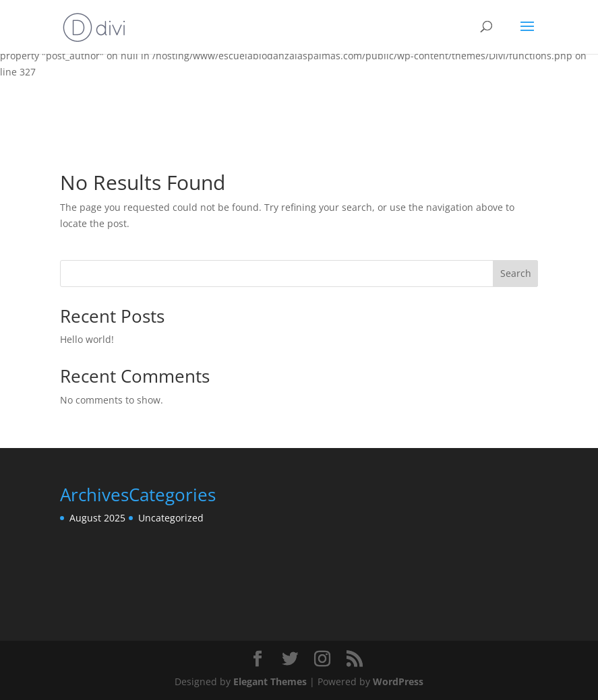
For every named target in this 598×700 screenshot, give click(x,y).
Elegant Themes (270, 681)
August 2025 (97, 518)
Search (516, 273)
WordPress (398, 681)
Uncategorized (171, 518)
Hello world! (87, 339)
